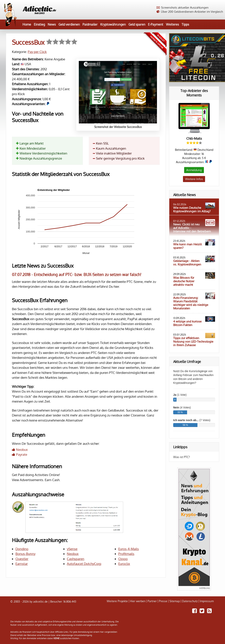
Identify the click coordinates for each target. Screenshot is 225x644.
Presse (163, 601)
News (52, 24)
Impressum (207, 601)
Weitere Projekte (117, 601)
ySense (72, 549)
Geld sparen (137, 24)
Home (27, 24)
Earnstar (22, 564)
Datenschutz (190, 601)
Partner (152, 601)
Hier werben (138, 601)
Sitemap (175, 601)
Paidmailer (90, 24)
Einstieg (39, 24)
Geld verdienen (69, 24)
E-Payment (156, 24)
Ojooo (123, 559)
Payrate (22, 454)
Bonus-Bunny (25, 554)
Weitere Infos (194, 179)
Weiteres (172, 24)
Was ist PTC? (182, 457)
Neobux (22, 450)
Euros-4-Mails (129, 549)
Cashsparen (76, 559)
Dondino (22, 549)
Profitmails (126, 554)
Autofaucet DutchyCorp (84, 564)
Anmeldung (194, 170)
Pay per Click (37, 52)
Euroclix (124, 564)
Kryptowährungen (113, 24)
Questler (22, 559)
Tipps (185, 24)
